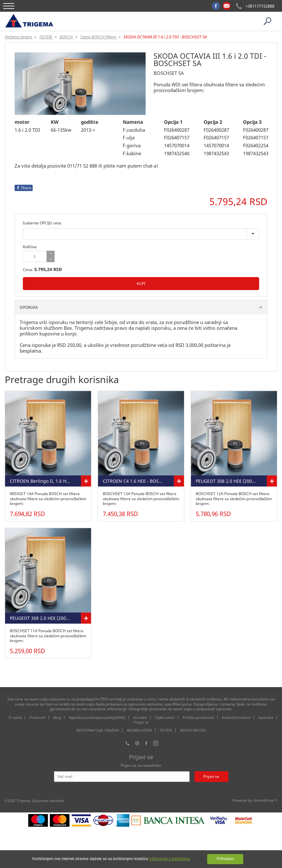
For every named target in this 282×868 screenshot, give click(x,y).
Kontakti (140, 717)
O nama (15, 717)
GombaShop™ (265, 800)
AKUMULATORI (139, 730)
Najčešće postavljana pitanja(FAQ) (97, 717)
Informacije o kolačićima (169, 859)
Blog (57, 717)
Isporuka (266, 717)
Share (24, 188)
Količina (30, 247)
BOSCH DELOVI (193, 730)
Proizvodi (37, 717)
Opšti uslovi (165, 717)
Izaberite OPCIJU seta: (43, 223)
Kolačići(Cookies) (236, 717)
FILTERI (166, 730)
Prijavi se (141, 722)
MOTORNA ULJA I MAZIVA (98, 730)
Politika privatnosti (198, 717)
